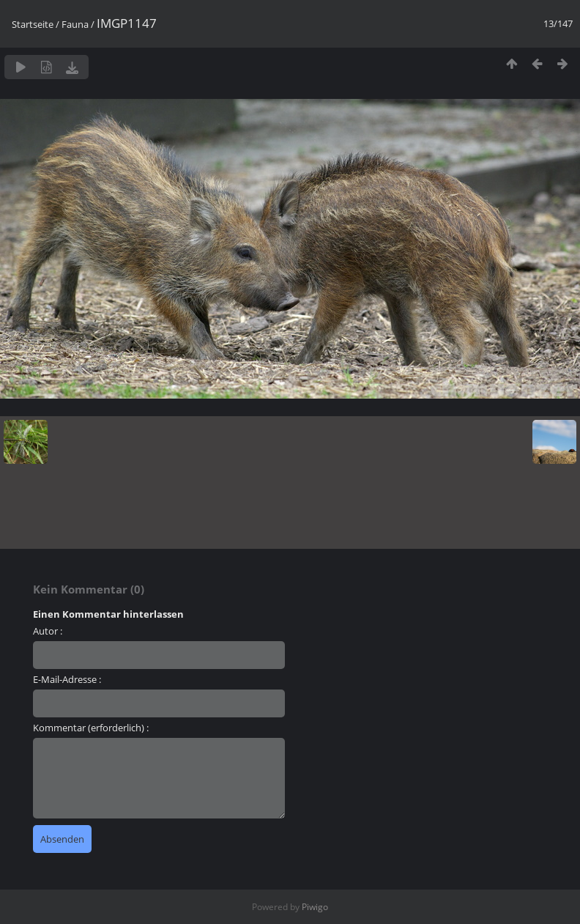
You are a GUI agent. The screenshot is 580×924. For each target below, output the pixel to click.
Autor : (48, 631)
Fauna (75, 24)
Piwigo (315, 907)
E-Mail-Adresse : (67, 679)
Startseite (33, 24)
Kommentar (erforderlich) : (91, 728)
